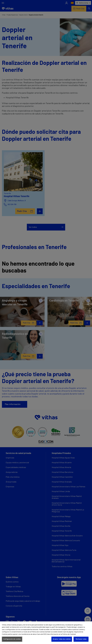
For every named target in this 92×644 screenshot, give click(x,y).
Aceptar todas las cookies (62, 639)
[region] (46, 633)
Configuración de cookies (12, 639)
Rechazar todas (81, 639)
